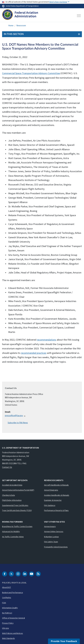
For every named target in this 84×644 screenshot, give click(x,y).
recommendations (46, 340)
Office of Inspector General (13, 618)
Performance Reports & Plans (56, 510)
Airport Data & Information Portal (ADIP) (18, 490)
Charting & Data (8, 495)
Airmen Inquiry (50, 526)
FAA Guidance (50, 505)
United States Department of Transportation (22, 6)
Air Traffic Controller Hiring (13, 537)
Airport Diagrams (51, 490)
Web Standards (8, 638)
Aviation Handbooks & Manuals (57, 495)
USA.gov (6, 628)
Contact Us (7, 467)
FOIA (4, 603)
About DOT (7, 587)
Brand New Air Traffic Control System (17, 526)
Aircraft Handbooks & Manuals (56, 485)
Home (11, 25)
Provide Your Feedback (64, 641)
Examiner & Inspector (53, 500)
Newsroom (21, 25)
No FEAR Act (7, 613)
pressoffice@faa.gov (15, 415)
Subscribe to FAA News (18, 423)
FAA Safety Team (51, 542)
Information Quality (10, 608)
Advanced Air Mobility (11, 531)
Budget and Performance (13, 592)
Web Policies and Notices (13, 633)
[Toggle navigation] (79, 16)
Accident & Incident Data (12, 485)
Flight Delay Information (12, 500)
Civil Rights (7, 598)
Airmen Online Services (54, 531)
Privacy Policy (8, 623)
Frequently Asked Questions (56, 547)
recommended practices (34, 353)
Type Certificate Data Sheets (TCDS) (17, 510)
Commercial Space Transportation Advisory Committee (31, 73)
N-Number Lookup (51, 537)
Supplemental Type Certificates (15, 505)
